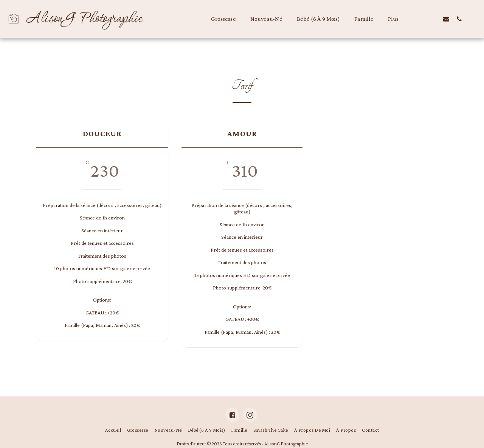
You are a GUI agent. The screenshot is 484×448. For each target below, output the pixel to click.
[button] (420, 19)
